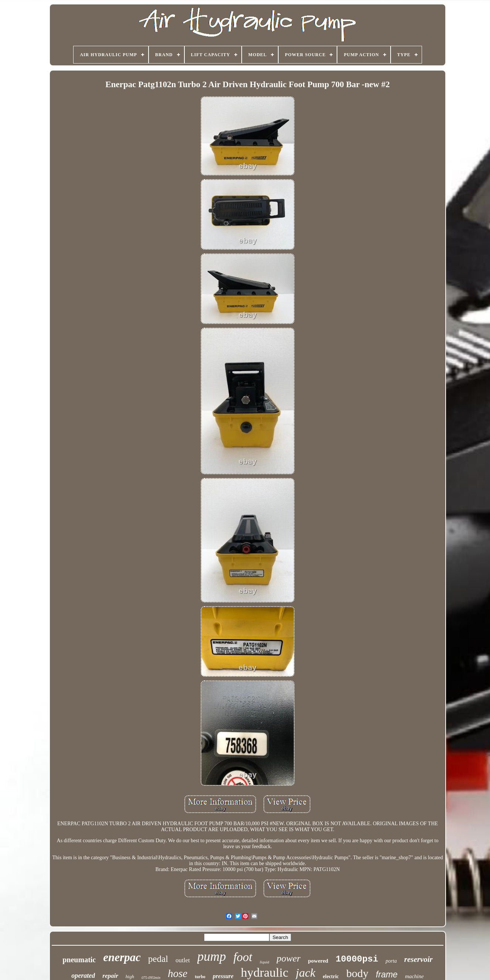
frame (387, 974)
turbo (200, 977)
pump (212, 957)
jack (305, 973)
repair (110, 976)
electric (331, 976)
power (288, 958)
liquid (265, 962)
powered (318, 961)
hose (178, 973)
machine (414, 976)
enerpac (122, 957)
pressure (223, 976)
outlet (183, 960)
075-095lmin (151, 978)
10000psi (357, 959)
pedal (158, 959)
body (357, 973)
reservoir (418, 959)
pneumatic (79, 960)
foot (243, 957)
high (130, 976)
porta (391, 961)
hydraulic (265, 972)
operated (83, 976)
